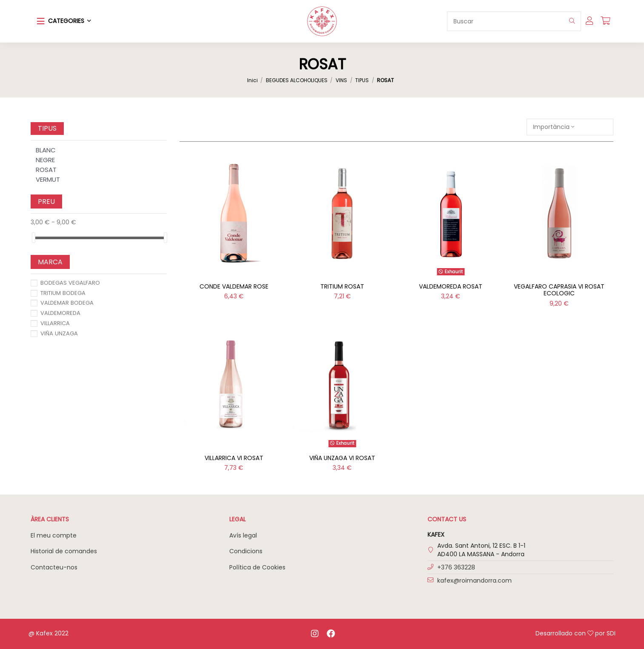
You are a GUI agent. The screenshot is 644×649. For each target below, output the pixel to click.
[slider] (34, 238)
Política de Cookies (257, 567)
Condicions (246, 551)
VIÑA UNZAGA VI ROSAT (342, 458)
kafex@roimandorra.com (474, 580)
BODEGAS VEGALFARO (70, 283)
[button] (64, 21)
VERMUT (48, 179)
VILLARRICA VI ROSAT (234, 458)
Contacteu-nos (54, 567)
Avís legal (243, 535)
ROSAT (46, 170)
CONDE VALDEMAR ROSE (234, 286)
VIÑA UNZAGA (59, 333)
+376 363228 (456, 567)
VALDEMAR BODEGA (67, 303)
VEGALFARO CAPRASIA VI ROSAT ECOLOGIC (559, 290)
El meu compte (54, 535)
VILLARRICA (55, 323)
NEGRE (45, 160)
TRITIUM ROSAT (342, 286)
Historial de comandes (64, 551)
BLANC (46, 150)
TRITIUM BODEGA (63, 293)
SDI (611, 633)
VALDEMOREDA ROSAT (451, 286)
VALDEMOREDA (60, 313)
